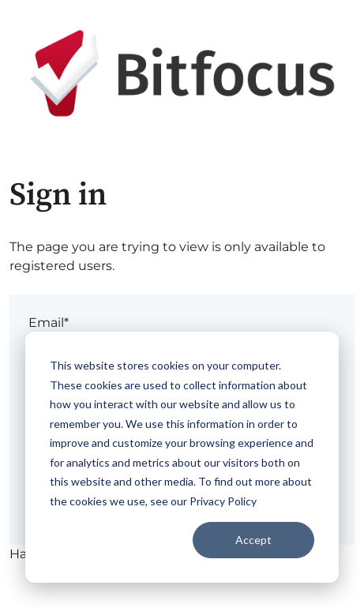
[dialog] (182, 457)
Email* (49, 323)
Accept (253, 540)
